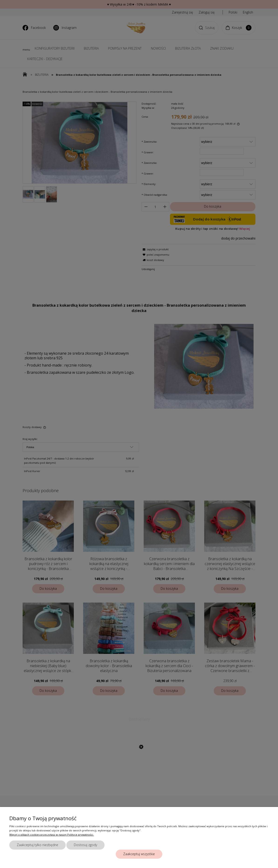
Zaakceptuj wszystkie (139, 854)
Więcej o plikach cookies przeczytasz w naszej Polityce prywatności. (52, 835)
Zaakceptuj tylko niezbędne (37, 845)
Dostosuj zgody (85, 845)
